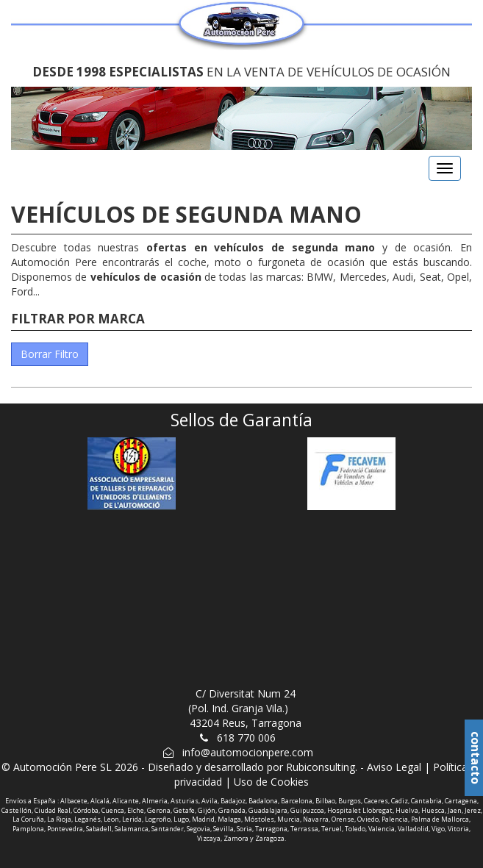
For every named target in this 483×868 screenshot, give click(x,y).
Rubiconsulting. (322, 767)
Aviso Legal (394, 767)
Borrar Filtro (50, 354)
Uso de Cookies (271, 782)
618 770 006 (246, 738)
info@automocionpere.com (248, 752)
